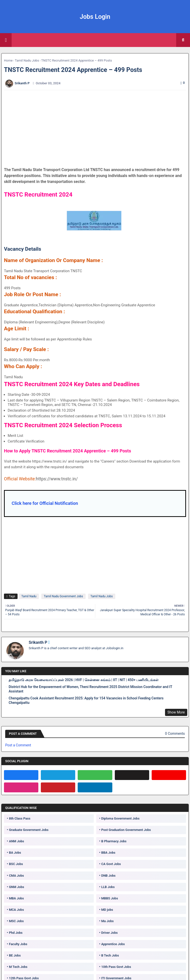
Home (8, 60)
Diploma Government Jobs (120, 818)
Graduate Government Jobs (29, 830)
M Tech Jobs (18, 967)
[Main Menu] (6, 40)
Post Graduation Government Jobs (126, 830)
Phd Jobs (16, 933)
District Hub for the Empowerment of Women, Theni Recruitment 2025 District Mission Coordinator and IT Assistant (90, 689)
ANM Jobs (16, 841)
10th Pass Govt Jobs (116, 967)
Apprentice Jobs (113, 944)
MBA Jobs (16, 898)
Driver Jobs (109, 933)
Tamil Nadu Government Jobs (63, 596)
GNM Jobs (16, 887)
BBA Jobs (108, 853)
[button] (183, 40)
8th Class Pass (20, 818)
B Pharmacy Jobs (114, 841)
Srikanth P (38, 642)
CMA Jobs (16, 876)
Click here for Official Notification (45, 503)
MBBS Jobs (110, 898)
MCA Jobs (16, 910)
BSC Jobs (16, 864)
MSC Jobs (16, 921)
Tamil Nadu (29, 596)
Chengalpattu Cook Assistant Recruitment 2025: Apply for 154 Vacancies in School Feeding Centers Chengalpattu (86, 700)
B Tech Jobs (110, 955)
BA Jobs (15, 853)
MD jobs (107, 910)
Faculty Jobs (18, 944)
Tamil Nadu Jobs (27, 60)
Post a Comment (18, 745)
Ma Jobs (107, 921)
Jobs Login (95, 17)
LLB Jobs (108, 887)
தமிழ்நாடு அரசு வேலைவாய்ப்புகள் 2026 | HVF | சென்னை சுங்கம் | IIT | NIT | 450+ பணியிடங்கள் (84, 680)
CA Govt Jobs (111, 864)
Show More (176, 712)
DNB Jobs (108, 876)
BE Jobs (15, 955)
